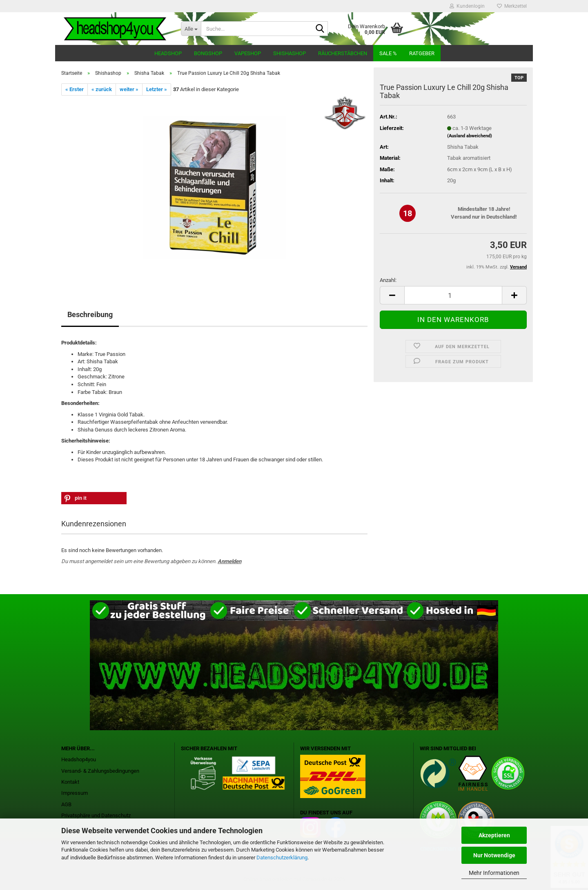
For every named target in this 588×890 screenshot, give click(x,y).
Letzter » (157, 89)
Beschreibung (90, 314)
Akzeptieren (494, 835)
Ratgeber (422, 53)
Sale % (388, 53)
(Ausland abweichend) (470, 136)
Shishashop (290, 53)
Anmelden (229, 561)
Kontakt (70, 782)
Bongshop (208, 53)
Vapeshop (248, 53)
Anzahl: (388, 280)
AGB (66, 804)
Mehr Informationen (494, 873)
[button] (392, 295)
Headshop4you (79, 759)
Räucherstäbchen (343, 53)
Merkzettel (512, 6)
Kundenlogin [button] (467, 6)
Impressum (75, 793)
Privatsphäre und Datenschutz (96, 815)
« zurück (102, 89)
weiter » (129, 89)
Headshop (168, 53)
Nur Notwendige (494, 855)
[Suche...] (191, 29)
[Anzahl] (453, 295)
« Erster (75, 89)
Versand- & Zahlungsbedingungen (100, 771)
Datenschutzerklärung (282, 858)
